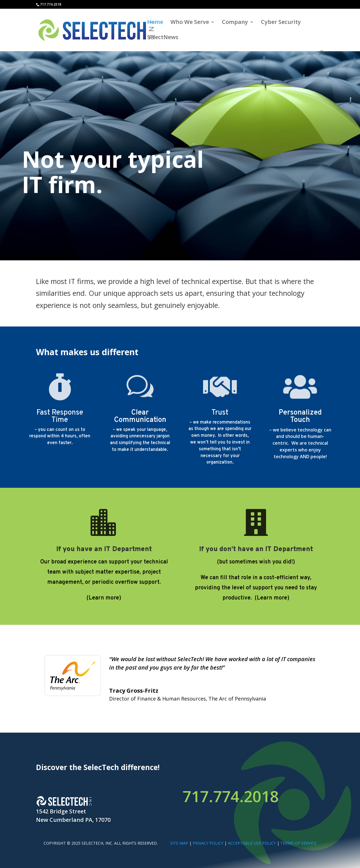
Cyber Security (281, 23)
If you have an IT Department (104, 549)
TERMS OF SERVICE (298, 843)
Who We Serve (190, 23)
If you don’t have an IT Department (256, 549)
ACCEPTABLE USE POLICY (252, 843)
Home (155, 23)
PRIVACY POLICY (208, 843)
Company (235, 23)
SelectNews (163, 38)
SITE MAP (179, 843)
